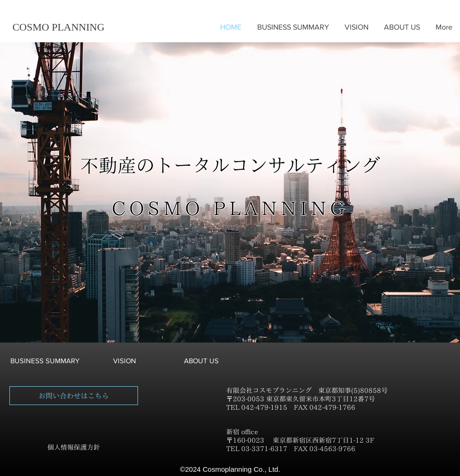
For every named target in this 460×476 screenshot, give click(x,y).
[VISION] (124, 360)
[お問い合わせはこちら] (74, 396)
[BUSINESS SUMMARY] (45, 360)
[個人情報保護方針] (74, 448)
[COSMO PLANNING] (58, 27)
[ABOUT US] (201, 360)
